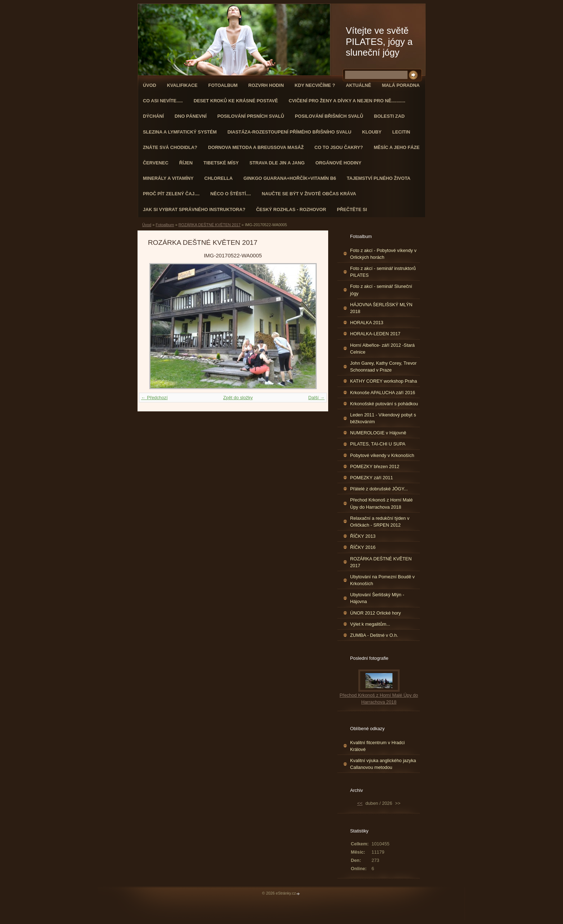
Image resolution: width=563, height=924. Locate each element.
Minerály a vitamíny (168, 178)
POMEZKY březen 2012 (375, 466)
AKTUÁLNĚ (358, 85)
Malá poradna (401, 85)
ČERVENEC (156, 163)
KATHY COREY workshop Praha (383, 381)
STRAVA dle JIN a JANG (277, 163)
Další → (316, 398)
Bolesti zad (389, 116)
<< (360, 803)
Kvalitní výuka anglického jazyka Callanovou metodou (383, 764)
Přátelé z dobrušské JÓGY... (379, 489)
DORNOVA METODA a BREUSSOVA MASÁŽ (256, 147)
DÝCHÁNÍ (153, 116)
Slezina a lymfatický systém (180, 132)
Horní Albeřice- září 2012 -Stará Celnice (382, 349)
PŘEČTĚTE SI (352, 209)
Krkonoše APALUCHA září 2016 (383, 393)
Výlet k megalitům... (370, 624)
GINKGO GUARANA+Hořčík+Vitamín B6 (290, 178)
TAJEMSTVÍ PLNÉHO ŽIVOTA (379, 178)
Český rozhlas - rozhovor (291, 209)
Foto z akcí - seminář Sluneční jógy (381, 290)
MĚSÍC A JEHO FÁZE (397, 147)
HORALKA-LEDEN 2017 (375, 334)
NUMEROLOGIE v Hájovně (378, 433)
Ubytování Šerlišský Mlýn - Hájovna (377, 598)
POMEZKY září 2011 (371, 478)
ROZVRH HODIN (266, 85)
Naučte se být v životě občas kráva (309, 194)
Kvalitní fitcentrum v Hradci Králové (377, 746)
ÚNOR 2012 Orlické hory (376, 613)
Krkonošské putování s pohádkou (384, 404)
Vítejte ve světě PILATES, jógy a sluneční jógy (379, 41)
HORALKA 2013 (367, 323)
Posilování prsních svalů (251, 116)
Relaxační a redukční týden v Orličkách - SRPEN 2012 (380, 522)
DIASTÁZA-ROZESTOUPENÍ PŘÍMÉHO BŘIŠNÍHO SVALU (289, 132)
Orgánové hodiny (339, 163)
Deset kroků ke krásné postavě (236, 101)
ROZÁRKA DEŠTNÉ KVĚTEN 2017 (210, 225)
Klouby (372, 132)
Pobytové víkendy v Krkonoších (382, 455)
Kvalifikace (182, 85)
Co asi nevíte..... (163, 101)
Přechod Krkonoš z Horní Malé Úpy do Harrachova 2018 (381, 503)
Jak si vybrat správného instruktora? (194, 209)
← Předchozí (154, 398)
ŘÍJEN (186, 163)
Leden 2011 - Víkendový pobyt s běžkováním (383, 418)
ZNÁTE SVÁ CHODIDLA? (170, 147)
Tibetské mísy (221, 163)
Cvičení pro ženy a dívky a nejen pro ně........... (347, 101)
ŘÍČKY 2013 (363, 536)
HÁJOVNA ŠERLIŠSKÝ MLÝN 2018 (381, 308)
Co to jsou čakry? (339, 147)
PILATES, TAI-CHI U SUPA (378, 444)
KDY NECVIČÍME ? (315, 85)
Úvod (150, 85)
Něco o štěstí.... (231, 194)
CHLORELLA (218, 178)
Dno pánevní (190, 116)
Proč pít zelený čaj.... (171, 194)
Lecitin (401, 132)
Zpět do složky (238, 398)
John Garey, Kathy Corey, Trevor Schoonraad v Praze (383, 367)
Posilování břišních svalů (329, 116)
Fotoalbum (223, 85)
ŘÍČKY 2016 (363, 547)
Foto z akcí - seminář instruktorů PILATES (383, 272)
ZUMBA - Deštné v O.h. (374, 635)
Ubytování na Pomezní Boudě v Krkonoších (382, 580)
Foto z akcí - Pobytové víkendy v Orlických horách (383, 254)
